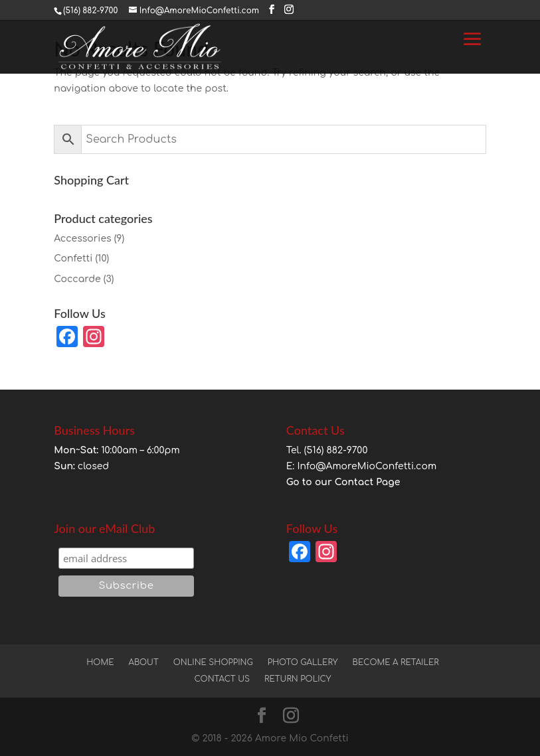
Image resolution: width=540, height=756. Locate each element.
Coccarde (77, 279)
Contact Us (222, 679)
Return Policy (298, 679)
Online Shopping (213, 662)
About (143, 662)
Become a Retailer (396, 662)
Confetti (73, 259)
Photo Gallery (303, 662)
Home (100, 662)
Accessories (82, 239)
